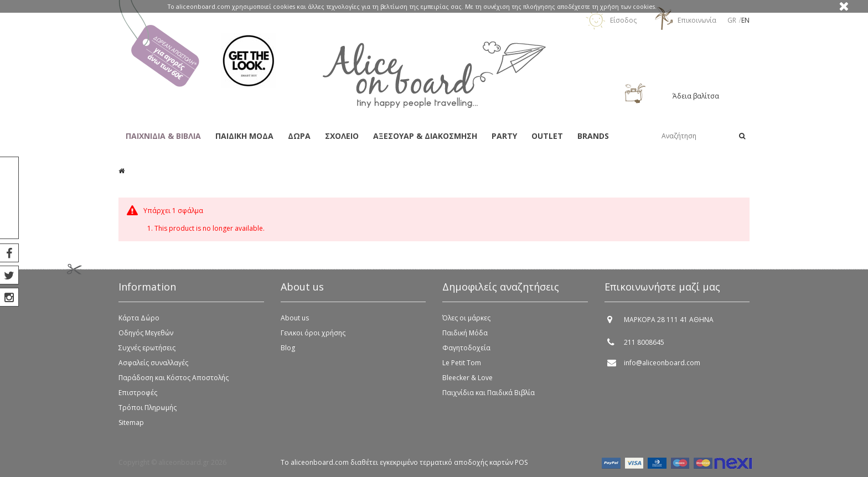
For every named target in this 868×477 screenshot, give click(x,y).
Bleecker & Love (467, 378)
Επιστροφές (138, 393)
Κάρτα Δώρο (139, 318)
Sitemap (131, 422)
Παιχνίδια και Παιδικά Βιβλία (489, 393)
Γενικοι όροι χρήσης (313, 333)
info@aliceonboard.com (662, 363)
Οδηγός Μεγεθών (146, 333)
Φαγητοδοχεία (466, 348)
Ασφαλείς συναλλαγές (153, 363)
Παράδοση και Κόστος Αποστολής (174, 378)
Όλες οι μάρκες (466, 318)
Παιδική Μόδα (465, 333)
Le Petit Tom (462, 363)
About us (295, 318)
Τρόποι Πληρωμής (148, 408)
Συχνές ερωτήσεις (147, 348)
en (745, 20)
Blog (288, 348)
